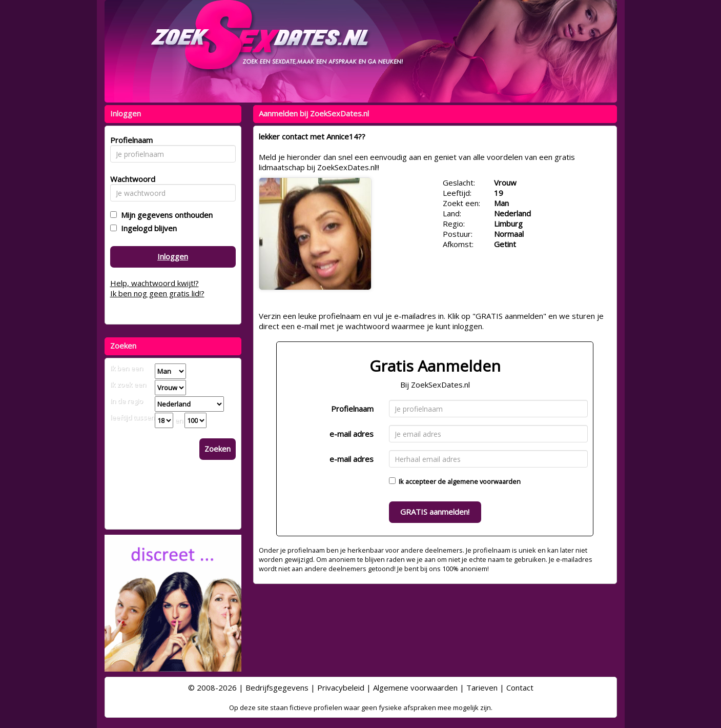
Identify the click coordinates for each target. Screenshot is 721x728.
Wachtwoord (130, 179)
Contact (520, 687)
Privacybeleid (341, 687)
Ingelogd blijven (147, 228)
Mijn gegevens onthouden (165, 215)
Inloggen (173, 256)
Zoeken (218, 449)
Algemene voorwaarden (415, 687)
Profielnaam (352, 409)
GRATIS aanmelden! (435, 512)
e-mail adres (352, 434)
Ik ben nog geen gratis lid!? (157, 293)
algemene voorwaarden (484, 481)
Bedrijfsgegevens (277, 687)
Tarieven (482, 687)
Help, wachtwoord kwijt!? (154, 283)
